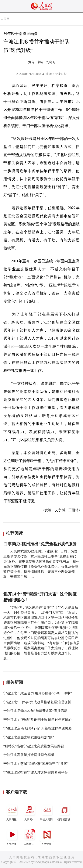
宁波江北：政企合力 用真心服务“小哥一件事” (38, 693)
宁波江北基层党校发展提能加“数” (29, 737)
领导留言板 (64, 812)
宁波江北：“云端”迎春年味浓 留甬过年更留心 (38, 720)
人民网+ (30, 812)
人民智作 (47, 836)
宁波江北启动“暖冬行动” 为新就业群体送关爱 (38, 728)
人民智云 (30, 836)
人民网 (5, 19)
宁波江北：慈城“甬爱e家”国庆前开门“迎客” (36, 764)
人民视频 (12, 836)
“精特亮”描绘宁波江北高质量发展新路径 (34, 746)
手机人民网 (47, 812)
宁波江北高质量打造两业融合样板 (29, 755)
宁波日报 (61, 74)
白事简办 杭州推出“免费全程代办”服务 (40, 544)
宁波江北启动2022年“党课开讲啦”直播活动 (35, 711)
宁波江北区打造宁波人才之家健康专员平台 (36, 772)
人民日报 (12, 812)
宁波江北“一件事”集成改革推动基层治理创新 (37, 702)
